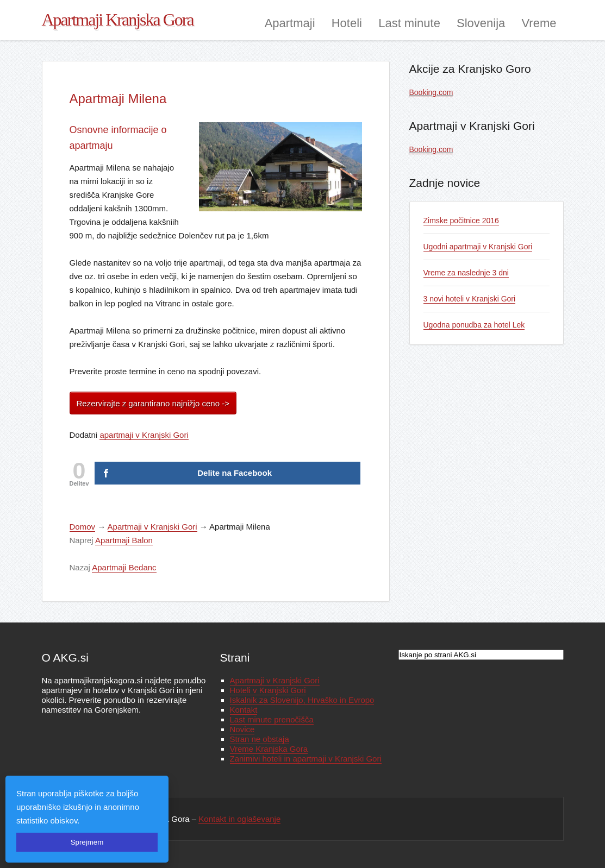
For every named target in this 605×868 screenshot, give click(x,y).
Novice (242, 729)
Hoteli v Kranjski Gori (268, 690)
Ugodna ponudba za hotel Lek (474, 325)
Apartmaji (290, 23)
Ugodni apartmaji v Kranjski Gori (478, 247)
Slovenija (481, 23)
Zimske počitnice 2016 (461, 221)
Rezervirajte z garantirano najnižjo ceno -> (153, 403)
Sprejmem (87, 842)
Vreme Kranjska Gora (269, 749)
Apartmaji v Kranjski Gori (152, 527)
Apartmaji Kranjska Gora (118, 20)
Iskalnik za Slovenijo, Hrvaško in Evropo (302, 700)
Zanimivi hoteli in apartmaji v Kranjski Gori (306, 759)
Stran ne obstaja (260, 739)
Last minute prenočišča (272, 719)
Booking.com (431, 92)
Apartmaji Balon (124, 540)
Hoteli (347, 23)
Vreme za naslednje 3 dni (466, 273)
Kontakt (244, 710)
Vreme (539, 23)
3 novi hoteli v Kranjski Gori (470, 299)
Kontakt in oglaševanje (239, 819)
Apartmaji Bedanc (124, 567)
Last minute (409, 23)
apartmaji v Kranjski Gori (144, 435)
